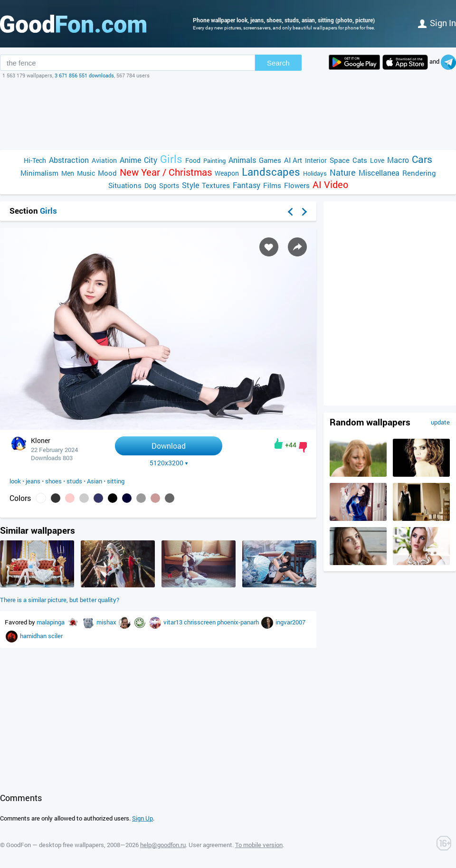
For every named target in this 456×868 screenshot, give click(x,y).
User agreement (210, 845)
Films (272, 185)
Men (68, 173)
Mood (107, 173)
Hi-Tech (35, 160)
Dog (150, 185)
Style (190, 185)
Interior (316, 160)
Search (278, 63)
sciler (55, 636)
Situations (125, 185)
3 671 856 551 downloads (84, 75)
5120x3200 (169, 463)
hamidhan (34, 636)
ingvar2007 (290, 622)
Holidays (315, 173)
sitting (116, 481)
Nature (343, 173)
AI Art (293, 160)
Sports (169, 185)
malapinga (51, 622)
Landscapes (271, 172)
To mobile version (259, 845)
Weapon (227, 173)
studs (74, 481)
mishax (107, 622)
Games (270, 160)
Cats (360, 160)
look (15, 481)
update (440, 422)
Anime (130, 160)
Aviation (104, 160)
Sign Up (142, 818)
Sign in (437, 23)
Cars (422, 159)
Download (169, 446)
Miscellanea (379, 173)
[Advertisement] (228, 114)
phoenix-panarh (239, 622)
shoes (53, 481)
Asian (95, 481)
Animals (242, 160)
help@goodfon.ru (163, 845)
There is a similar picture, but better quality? (60, 600)
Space (340, 160)
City (151, 160)
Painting (214, 160)
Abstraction (69, 160)
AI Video (330, 184)
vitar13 (174, 622)
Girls (171, 159)
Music (86, 173)
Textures (216, 185)
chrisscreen (200, 622)
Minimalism (39, 173)
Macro (398, 160)
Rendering (419, 173)
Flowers (297, 185)
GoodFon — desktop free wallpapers (55, 845)
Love (377, 160)
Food (193, 160)
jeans (33, 481)
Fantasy (247, 185)
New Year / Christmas (166, 172)
